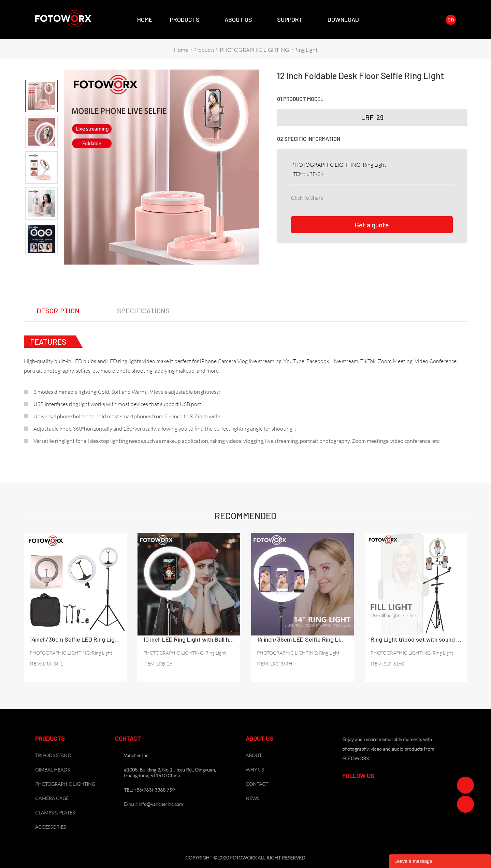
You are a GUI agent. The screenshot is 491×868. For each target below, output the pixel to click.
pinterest (375, 196)
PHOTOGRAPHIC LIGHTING (254, 50)
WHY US (255, 770)
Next (41, 261)
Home (145, 19)
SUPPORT (290, 19)
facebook (330, 196)
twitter (360, 196)
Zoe (465, 785)
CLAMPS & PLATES (55, 813)
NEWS (252, 798)
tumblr (420, 196)
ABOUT (254, 755)
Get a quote (372, 225)
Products (185, 19)
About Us (238, 19)
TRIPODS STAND (53, 755)
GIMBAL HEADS (52, 770)
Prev (41, 74)
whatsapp (405, 196)
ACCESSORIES (50, 827)
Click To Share (307, 198)
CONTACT (257, 784)
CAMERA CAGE (52, 798)
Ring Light (306, 50)
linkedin (345, 196)
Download (343, 19)
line (390, 196)
